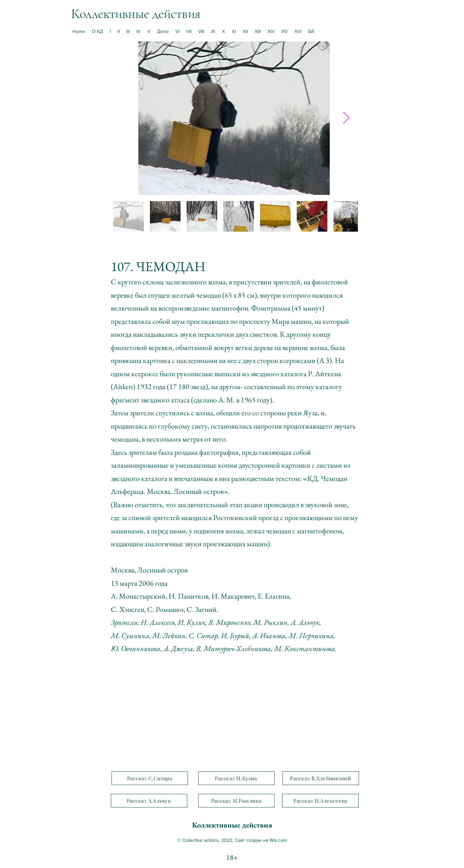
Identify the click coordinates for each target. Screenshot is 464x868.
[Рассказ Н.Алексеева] (320, 801)
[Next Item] (346, 118)
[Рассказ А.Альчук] (149, 801)
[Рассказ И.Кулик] (236, 778)
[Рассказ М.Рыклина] (236, 801)
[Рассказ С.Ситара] (150, 778)
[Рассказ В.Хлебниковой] (321, 778)
